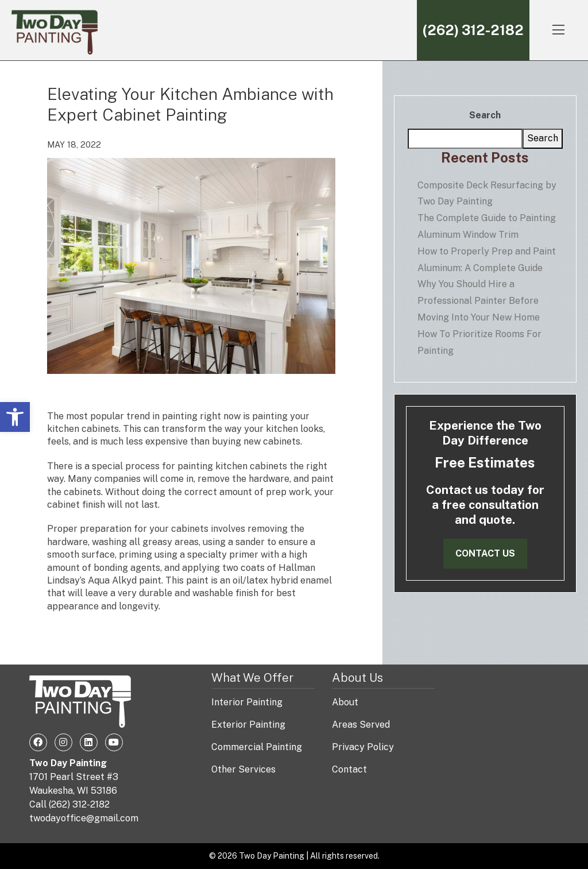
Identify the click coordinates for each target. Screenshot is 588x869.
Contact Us (485, 553)
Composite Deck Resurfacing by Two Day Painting (487, 194)
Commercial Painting (257, 747)
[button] (15, 417)
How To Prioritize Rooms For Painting (479, 342)
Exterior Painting (248, 725)
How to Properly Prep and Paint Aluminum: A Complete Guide (487, 260)
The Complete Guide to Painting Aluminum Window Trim (487, 226)
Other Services (243, 769)
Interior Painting (247, 702)
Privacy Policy (363, 747)
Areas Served (361, 725)
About (345, 702)
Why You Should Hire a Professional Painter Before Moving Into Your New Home (479, 301)
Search (485, 115)
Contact (349, 769)
